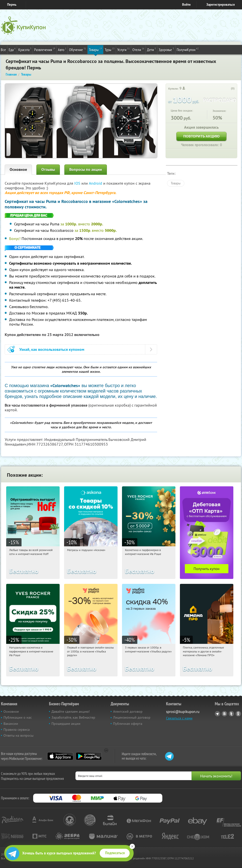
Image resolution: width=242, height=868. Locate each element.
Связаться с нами (179, 718)
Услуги (123, 49)
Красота (25, 49)
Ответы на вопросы (18, 735)
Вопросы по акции (86, 169)
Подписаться (115, 853)
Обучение (78, 49)
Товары (95, 49)
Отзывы (48, 169)
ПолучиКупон (188, 49)
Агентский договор (128, 711)
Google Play (89, 756)
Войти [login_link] (186, 5)
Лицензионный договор (132, 717)
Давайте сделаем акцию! (71, 711)
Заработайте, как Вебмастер (73, 717)
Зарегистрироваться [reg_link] (221, 5)
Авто (62, 49)
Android (96, 183)
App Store (60, 756)
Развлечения (45, 49)
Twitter (231, 714)
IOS (78, 183)
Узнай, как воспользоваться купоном (52, 349)
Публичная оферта (128, 724)
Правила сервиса (17, 730)
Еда (12, 49)
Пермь (12, 5)
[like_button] (228, 89)
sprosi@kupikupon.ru (183, 712)
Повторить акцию (201, 136)
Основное (18, 169)
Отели (138, 49)
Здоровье (166, 49)
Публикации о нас (18, 717)
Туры (110, 49)
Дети (151, 49)
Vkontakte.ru (224, 714)
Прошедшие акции (66, 724)
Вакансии (11, 724)
